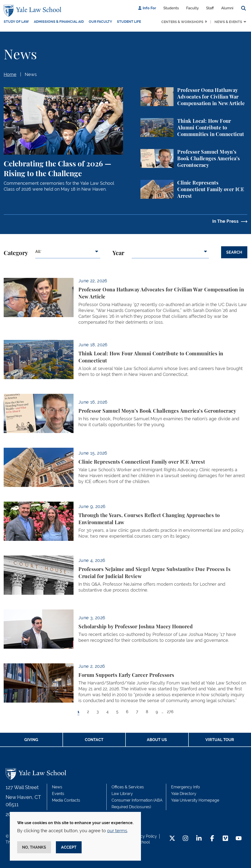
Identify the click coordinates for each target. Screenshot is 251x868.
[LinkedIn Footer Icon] (199, 839)
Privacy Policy (144, 836)
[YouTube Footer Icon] (239, 839)
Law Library (122, 794)
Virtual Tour (220, 740)
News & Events (228, 22)
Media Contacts (66, 800)
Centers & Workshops (182, 22)
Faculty (193, 8)
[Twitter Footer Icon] (172, 839)
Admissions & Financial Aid (59, 22)
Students (171, 8)
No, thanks (34, 847)
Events (58, 794)
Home (10, 74)
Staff (210, 8)
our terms (117, 831)
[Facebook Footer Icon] (212, 839)
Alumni (227, 8)
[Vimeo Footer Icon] (225, 839)
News (31, 74)
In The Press (225, 221)
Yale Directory (184, 794)
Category (16, 253)
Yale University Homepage (195, 800)
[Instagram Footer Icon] (185, 839)
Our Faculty (100, 22)
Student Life (129, 22)
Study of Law (16, 22)
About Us (157, 740)
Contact (94, 740)
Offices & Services (128, 787)
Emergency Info (186, 787)
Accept (69, 847)
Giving (31, 740)
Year (118, 253)
